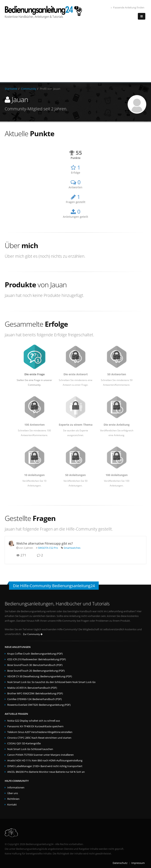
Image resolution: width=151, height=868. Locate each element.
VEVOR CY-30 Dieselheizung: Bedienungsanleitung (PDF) (40, 676)
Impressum (138, 863)
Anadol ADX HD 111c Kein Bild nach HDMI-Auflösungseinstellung (45, 761)
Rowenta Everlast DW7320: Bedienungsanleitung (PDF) (39, 705)
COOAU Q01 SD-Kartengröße (24, 743)
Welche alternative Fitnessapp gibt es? (45, 543)
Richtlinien (13, 799)
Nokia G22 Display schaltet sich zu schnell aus (34, 721)
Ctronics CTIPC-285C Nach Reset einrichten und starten (39, 738)
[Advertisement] (75, 53)
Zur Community (33, 634)
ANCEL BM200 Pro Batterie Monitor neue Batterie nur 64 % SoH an (46, 772)
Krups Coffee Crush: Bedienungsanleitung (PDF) (35, 654)
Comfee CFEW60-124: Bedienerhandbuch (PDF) (35, 699)
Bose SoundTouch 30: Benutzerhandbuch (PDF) (35, 665)
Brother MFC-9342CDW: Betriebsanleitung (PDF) (35, 693)
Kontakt (12, 805)
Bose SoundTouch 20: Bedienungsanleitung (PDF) (36, 671)
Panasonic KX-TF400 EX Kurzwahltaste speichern (35, 726)
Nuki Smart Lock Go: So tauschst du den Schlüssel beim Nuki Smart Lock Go (51, 682)
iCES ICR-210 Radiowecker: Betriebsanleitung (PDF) (37, 659)
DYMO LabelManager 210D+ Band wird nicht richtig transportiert (45, 766)
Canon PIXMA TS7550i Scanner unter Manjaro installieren (41, 755)
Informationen (16, 788)
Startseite (11, 89)
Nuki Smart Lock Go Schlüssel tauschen (30, 749)
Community (29, 89)
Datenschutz (120, 863)
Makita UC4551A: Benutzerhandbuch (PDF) (32, 688)
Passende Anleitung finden (128, 8)
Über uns (13, 793)
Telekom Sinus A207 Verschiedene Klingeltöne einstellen (40, 732)
